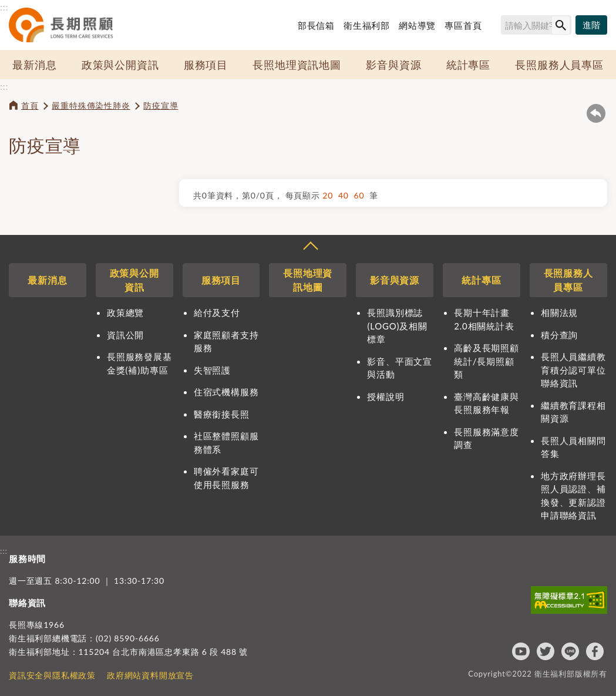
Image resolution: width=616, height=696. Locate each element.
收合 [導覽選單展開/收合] (310, 247)
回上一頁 (596, 113)
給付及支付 (217, 312)
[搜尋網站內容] (536, 25)
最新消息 (34, 65)
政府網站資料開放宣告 (150, 675)
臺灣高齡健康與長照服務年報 (487, 403)
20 (330, 195)
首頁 (30, 105)
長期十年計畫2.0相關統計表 (484, 319)
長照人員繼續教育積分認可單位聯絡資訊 (573, 370)
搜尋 (496, 27)
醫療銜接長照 (222, 414)
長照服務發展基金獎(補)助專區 (139, 363)
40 (346, 195)
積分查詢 (559, 335)
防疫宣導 (161, 105)
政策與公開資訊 (120, 65)
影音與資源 (393, 65)
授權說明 (386, 396)
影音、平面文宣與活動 (400, 368)
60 (362, 195)
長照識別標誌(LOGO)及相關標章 (397, 326)
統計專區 (468, 65)
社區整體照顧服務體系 (226, 443)
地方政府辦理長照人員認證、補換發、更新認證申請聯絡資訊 (573, 496)
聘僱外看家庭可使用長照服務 (226, 478)
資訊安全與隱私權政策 (52, 675)
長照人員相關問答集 (573, 447)
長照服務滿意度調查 (487, 438)
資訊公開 (125, 335)
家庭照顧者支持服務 (226, 342)
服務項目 (206, 65)
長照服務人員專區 (559, 65)
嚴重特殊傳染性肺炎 (91, 105)
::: (4, 7)
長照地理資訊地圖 (297, 65)
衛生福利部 (367, 25)
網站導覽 (417, 25)
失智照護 (212, 370)
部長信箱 (316, 25)
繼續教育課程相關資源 (573, 412)
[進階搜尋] (591, 25)
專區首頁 (463, 25)
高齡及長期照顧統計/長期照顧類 (487, 361)
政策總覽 (125, 312)
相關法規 (559, 312)
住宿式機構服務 (226, 392)
